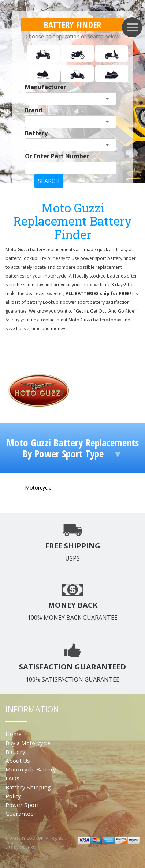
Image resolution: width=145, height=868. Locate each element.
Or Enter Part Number (57, 156)
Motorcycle (38, 488)
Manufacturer (46, 87)
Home (14, 734)
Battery (36, 133)
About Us (18, 761)
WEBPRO (28, 847)
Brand (34, 110)
